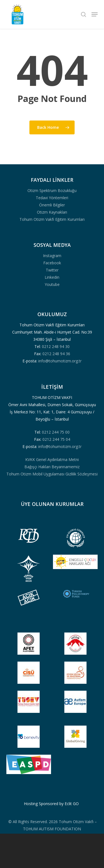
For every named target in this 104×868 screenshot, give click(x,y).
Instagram (52, 256)
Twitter (52, 270)
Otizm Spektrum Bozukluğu (52, 190)
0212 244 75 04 (56, 439)
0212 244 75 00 (56, 432)
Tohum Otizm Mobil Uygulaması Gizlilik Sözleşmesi (52, 474)
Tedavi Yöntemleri (52, 198)
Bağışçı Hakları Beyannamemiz (52, 467)
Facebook (52, 263)
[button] (95, 14)
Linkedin (52, 277)
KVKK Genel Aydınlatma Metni (52, 459)
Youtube (52, 284)
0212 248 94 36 (56, 354)
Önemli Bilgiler (52, 205)
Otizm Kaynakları (52, 212)
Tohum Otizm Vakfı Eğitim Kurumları (52, 219)
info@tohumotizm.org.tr (60, 361)
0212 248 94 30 (56, 346)
